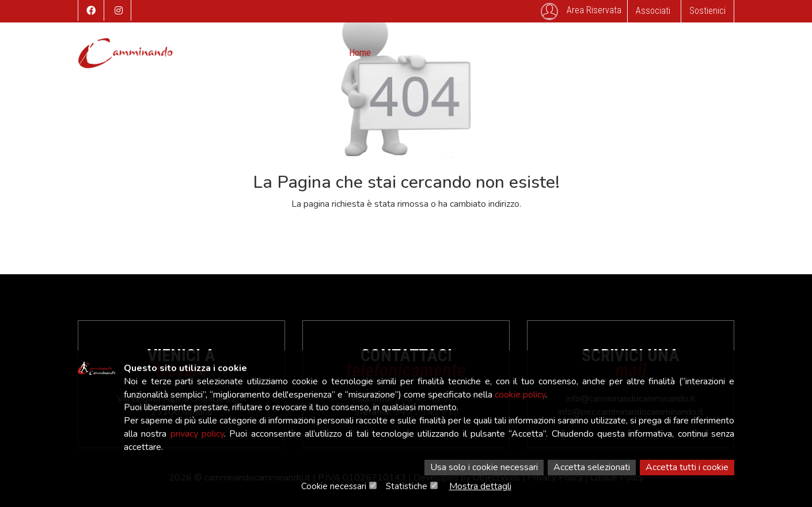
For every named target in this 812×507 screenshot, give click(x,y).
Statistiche (407, 486)
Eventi (445, 52)
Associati (653, 11)
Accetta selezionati (592, 467)
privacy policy (197, 434)
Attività (402, 52)
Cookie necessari (334, 486)
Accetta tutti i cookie (687, 467)
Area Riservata (581, 12)
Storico (487, 52)
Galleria (533, 52)
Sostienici (707, 11)
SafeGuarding (637, 52)
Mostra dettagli (480, 486)
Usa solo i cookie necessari (484, 467)
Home (360, 52)
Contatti (579, 52)
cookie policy (520, 395)
